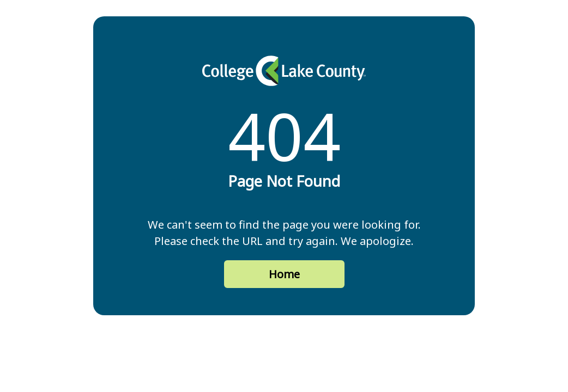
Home (284, 274)
